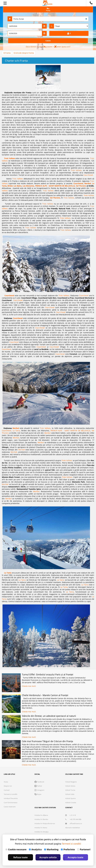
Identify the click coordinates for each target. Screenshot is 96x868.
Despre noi (8, 786)
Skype (38, 794)
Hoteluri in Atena (41, 828)
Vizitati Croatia (71, 802)
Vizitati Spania (70, 798)
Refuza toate (20, 857)
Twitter (38, 786)
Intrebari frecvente (11, 798)
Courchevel (88, 175)
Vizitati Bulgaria (71, 782)
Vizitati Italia (70, 794)
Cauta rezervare (10, 807)
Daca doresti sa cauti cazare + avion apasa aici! (48, 47)
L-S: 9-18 (70, 815)
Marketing (51, 849)
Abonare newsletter (73, 828)
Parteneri (84, 849)
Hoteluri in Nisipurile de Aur (45, 823)
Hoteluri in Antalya (41, 832)
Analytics (35, 849)
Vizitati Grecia (70, 786)
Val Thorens (81, 186)
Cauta (48, 41)
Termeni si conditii (10, 794)
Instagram (39, 790)
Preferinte (68, 849)
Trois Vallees (10, 158)
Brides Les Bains (14, 186)
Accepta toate (76, 857)
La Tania (16, 431)
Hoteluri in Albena (41, 815)
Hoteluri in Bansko (41, 819)
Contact (7, 790)
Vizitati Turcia (70, 790)
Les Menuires (28, 186)
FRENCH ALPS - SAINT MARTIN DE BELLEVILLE (55, 186)
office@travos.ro (74, 823)
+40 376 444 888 (73, 819)
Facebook (39, 782)
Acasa (6, 782)
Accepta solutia (48, 857)
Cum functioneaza (10, 802)
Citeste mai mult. (29, 686)
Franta (7, 53)
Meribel (88, 183)
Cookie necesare (16, 849)
